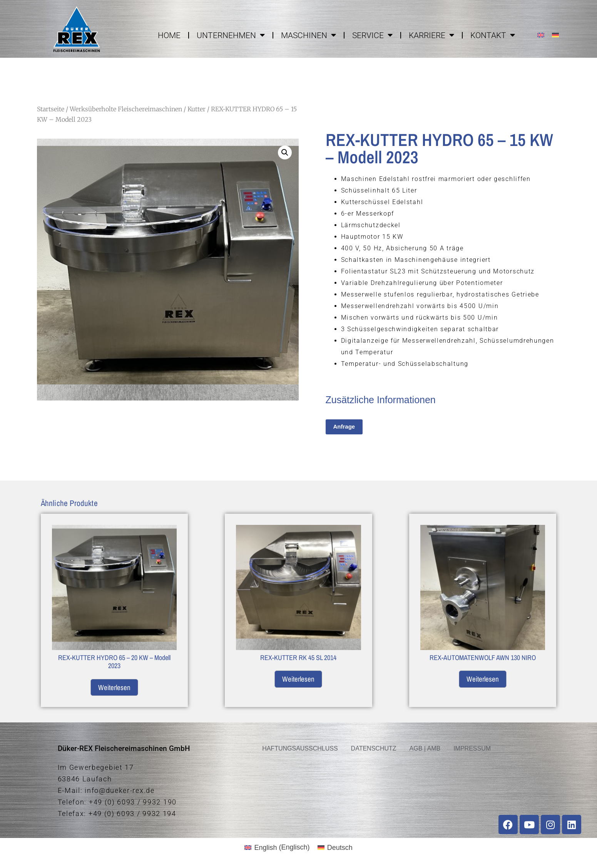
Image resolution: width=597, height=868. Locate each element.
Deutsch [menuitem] (340, 848)
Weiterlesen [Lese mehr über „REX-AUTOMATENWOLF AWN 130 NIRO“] (483, 679)
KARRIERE (431, 35)
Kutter (196, 109)
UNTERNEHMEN (231, 35)
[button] (285, 152)
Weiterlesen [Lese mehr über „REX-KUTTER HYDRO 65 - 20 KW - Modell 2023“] (114, 687)
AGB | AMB (425, 748)
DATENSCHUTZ (374, 748)
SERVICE (372, 35)
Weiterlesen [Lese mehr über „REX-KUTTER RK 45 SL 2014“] (298, 679)
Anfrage (344, 426)
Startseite (51, 109)
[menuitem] (541, 35)
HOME (169, 35)
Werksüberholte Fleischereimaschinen (126, 109)
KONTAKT (493, 35)
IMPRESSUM (472, 748)
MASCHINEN (309, 35)
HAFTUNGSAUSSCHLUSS (300, 748)
